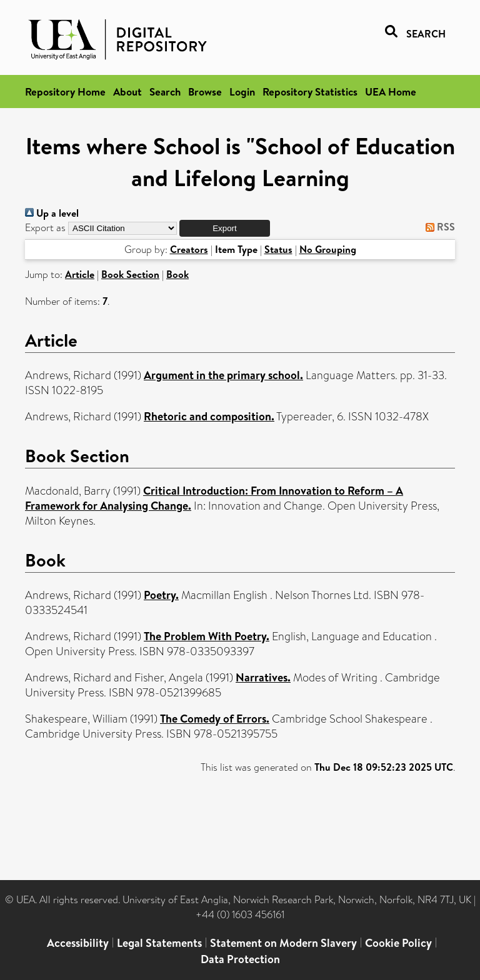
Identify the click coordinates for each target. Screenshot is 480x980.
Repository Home (65, 92)
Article (80, 274)
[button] (225, 228)
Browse (205, 92)
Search (165, 92)
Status (278, 249)
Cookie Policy (398, 943)
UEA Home (391, 92)
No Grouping (328, 249)
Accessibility (78, 943)
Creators (189, 249)
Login (242, 92)
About (127, 92)
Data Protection (240, 959)
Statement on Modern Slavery (283, 943)
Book (177, 274)
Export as (45, 228)
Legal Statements (159, 943)
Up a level (52, 213)
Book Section (130, 274)
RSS (438, 227)
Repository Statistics (310, 92)
